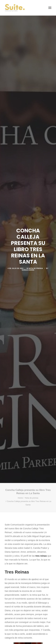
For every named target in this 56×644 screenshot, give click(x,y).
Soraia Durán (28, 267)
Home (20, 491)
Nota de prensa (36, 265)
